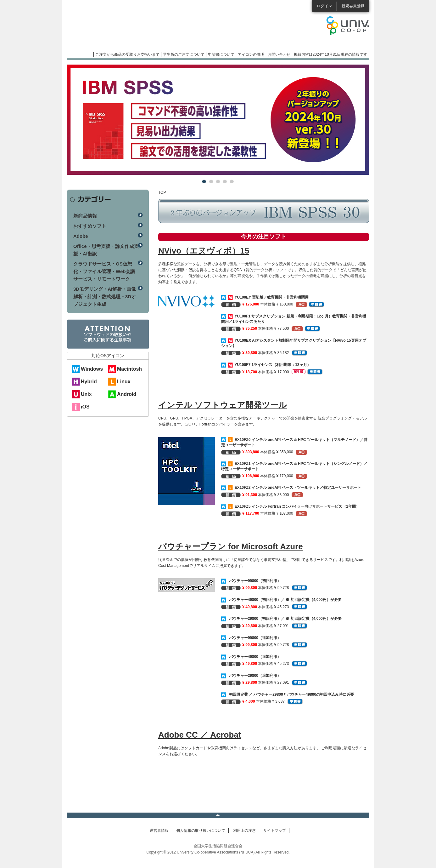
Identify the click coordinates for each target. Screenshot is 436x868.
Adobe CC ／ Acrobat (200, 735)
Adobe (81, 236)
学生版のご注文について (184, 54)
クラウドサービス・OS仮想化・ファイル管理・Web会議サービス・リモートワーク (104, 271)
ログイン (324, 6)
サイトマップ (275, 831)
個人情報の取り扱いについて (201, 831)
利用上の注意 (244, 831)
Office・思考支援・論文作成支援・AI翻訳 (106, 250)
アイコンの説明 (251, 54)
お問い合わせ (279, 54)
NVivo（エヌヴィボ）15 (204, 251)
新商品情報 (85, 216)
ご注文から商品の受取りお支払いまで (127, 54)
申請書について (221, 54)
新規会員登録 (353, 6)
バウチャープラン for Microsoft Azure (231, 546)
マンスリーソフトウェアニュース (134, 28)
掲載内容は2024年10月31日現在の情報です (330, 54)
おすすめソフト (90, 226)
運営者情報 (159, 831)
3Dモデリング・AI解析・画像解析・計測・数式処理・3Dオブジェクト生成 (105, 297)
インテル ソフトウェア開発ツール (223, 405)
